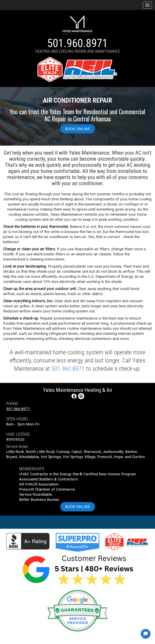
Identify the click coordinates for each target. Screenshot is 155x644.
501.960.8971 (77, 43)
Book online (78, 129)
